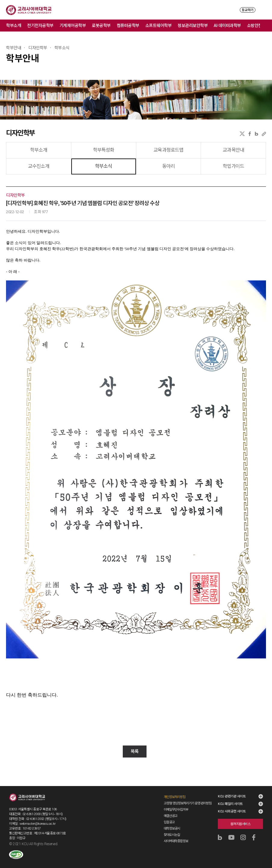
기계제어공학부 (73, 26)
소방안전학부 (258, 26)
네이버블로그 (257, 134)
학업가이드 (233, 166)
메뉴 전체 (266, 26)
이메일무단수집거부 (176, 810)
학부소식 (104, 166)
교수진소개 (39, 166)
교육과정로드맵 (168, 150)
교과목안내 (233, 150)
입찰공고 (169, 822)
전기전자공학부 (40, 26)
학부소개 (14, 26)
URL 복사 (264, 134)
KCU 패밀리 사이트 (230, 804)
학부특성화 (104, 150)
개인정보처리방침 (175, 797)
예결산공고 (170, 816)
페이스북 (250, 134)
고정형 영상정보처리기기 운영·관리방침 (188, 803)
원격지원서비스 (241, 824)
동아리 (169, 166)
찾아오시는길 (172, 835)
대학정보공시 (172, 829)
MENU (263, 10)
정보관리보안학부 (193, 26)
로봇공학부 (101, 26)
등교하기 (248, 10)
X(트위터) (242, 134)
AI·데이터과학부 (227, 26)
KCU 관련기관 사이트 (232, 796)
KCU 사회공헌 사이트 (232, 811)
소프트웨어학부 (159, 26)
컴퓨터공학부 (128, 26)
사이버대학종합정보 (176, 841)
